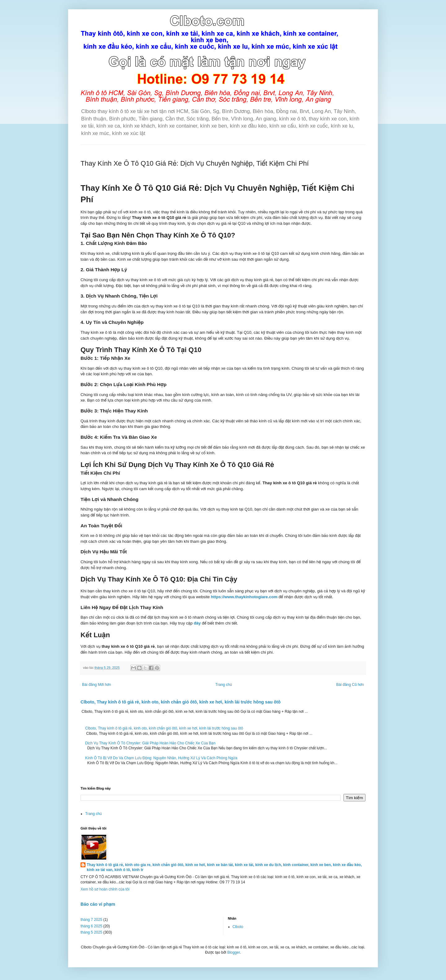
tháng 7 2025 (91, 920)
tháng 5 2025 (91, 932)
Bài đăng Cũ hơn (350, 685)
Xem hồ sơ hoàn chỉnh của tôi (105, 889)
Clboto (238, 927)
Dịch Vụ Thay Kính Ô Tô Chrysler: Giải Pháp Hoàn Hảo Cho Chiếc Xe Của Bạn (150, 743)
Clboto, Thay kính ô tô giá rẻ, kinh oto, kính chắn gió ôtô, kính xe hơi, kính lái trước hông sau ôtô (181, 702)
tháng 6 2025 (91, 926)
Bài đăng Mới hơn (96, 685)
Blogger (234, 952)
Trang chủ (223, 685)
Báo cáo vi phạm (98, 904)
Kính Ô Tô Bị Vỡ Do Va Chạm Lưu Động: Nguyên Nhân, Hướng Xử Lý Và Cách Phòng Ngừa (161, 758)
